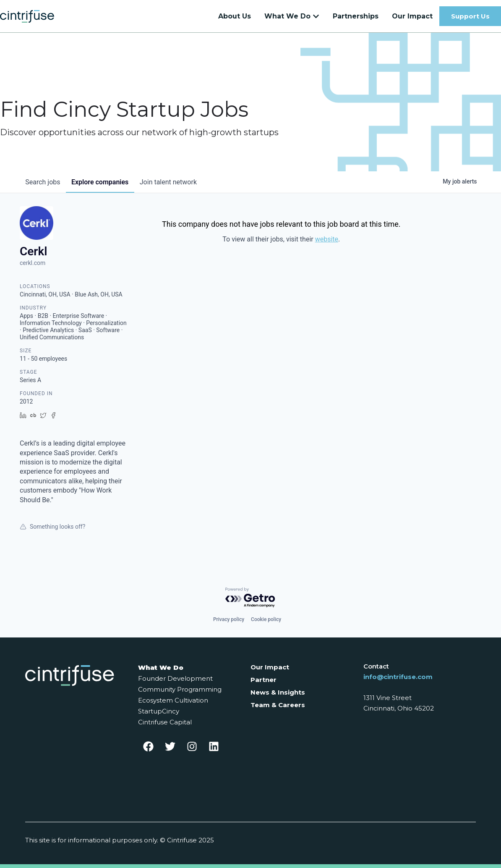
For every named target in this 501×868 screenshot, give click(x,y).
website (327, 243)
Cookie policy (266, 619)
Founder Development (175, 678)
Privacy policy (229, 619)
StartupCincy (159, 711)
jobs (44, 186)
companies (103, 186)
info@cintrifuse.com (398, 677)
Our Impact (270, 667)
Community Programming (180, 689)
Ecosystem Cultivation (173, 700)
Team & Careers (278, 705)
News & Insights (278, 692)
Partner (264, 680)
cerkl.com (33, 267)
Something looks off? (52, 531)
